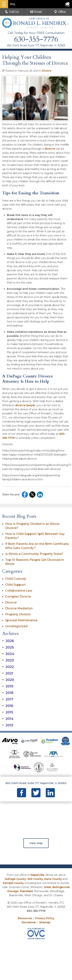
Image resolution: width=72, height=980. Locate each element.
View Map (36, 843)
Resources (25, 918)
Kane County (53, 879)
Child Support (15, 585)
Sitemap (45, 922)
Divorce (46, 71)
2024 (8, 654)
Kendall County (13, 883)
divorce (50, 149)
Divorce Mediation (19, 608)
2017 (8, 699)
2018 (8, 693)
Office (60, 12)
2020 (8, 680)
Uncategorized (16, 626)
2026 (8, 641)
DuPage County (15, 879)
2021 (8, 673)
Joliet (47, 887)
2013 (8, 725)
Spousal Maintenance (21, 620)
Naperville (37, 875)
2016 (8, 706)
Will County (35, 879)
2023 (8, 660)
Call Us (12, 12)
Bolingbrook (61, 887)
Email (36, 12)
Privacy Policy (45, 918)
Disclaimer (29, 922)
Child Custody (16, 579)
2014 (8, 719)
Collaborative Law (19, 591)
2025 (8, 647)
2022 (8, 667)
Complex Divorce (18, 597)
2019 (8, 686)
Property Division (18, 614)
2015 (8, 712)
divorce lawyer (25, 405)
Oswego (13, 891)
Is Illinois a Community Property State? (34, 554)
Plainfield (26, 891)
